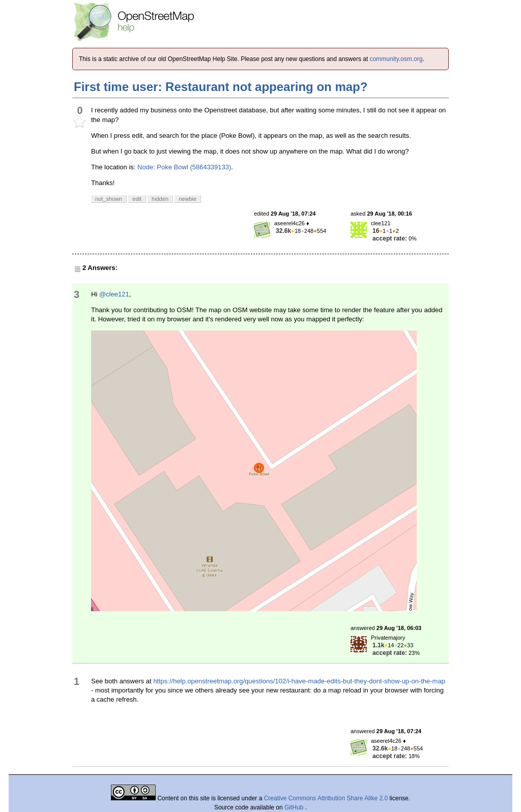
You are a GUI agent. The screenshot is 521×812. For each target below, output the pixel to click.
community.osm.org (396, 59)
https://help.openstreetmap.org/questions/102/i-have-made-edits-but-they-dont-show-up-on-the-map (299, 681)
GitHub (295, 807)
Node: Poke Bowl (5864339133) (184, 167)
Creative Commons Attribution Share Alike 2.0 (326, 798)
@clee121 (114, 294)
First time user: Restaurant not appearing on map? (221, 87)
